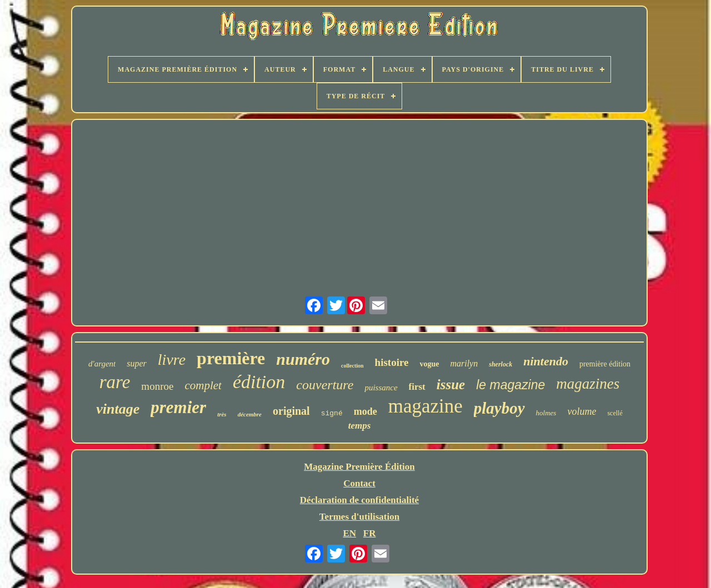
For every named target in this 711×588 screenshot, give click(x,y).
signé (332, 413)
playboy (499, 408)
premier (178, 407)
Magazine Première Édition (359, 467)
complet (203, 385)
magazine (425, 406)
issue (451, 385)
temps (360, 426)
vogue (429, 364)
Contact (359, 483)
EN (349, 533)
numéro (303, 359)
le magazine (510, 385)
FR (370, 533)
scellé (615, 413)
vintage (118, 409)
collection (352, 366)
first (417, 387)
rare (115, 382)
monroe (157, 386)
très (222, 414)
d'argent (102, 364)
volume (582, 411)
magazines (588, 384)
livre (172, 360)
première (231, 358)
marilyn (464, 363)
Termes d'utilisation (359, 517)
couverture (325, 385)
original (291, 411)
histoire (392, 362)
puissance (381, 388)
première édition (605, 364)
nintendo (546, 361)
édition (259, 382)
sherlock (500, 364)
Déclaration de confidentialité (359, 500)
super (137, 363)
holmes (546, 413)
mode (365, 411)
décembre (250, 414)
